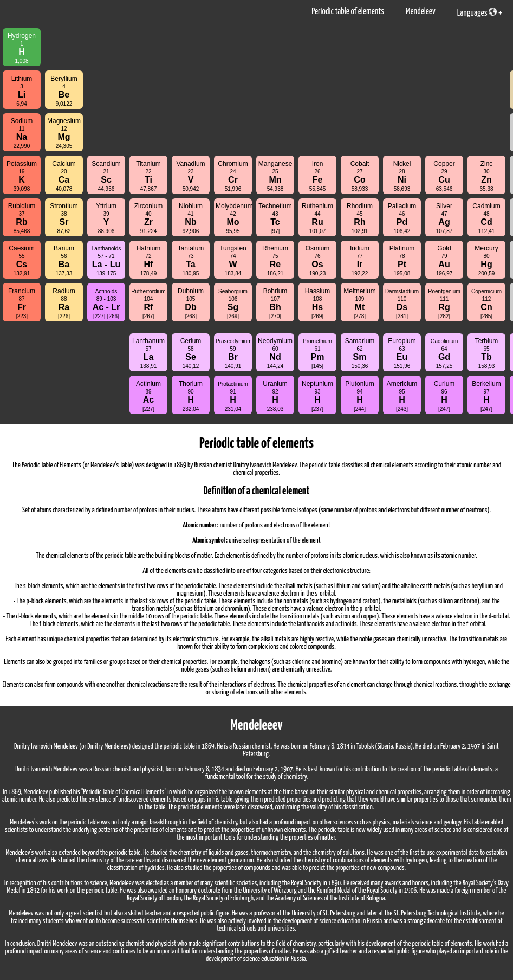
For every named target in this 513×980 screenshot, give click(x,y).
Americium (402, 396)
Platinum (402, 260)
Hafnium (149, 260)
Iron (318, 176)
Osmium (318, 260)
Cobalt (360, 176)
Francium (22, 303)
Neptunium (317, 396)
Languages (477, 12)
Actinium (148, 396)
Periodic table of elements (348, 12)
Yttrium (106, 218)
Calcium (64, 176)
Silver (444, 218)
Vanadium (190, 176)
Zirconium (149, 218)
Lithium (22, 91)
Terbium (487, 353)
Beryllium (64, 91)
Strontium (64, 218)
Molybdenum (234, 218)
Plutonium (359, 396)
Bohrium (275, 303)
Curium (444, 396)
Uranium (275, 396)
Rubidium (22, 218)
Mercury (486, 260)
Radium (64, 303)
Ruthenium (317, 218)
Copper (444, 176)
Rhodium (360, 218)
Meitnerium (359, 303)
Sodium (22, 133)
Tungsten (233, 260)
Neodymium (275, 353)
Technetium (275, 218)
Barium (64, 260)
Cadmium (486, 218)
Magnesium (64, 133)
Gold (444, 260)
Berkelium (486, 396)
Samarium (360, 353)
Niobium (191, 218)
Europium (402, 353)
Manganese (275, 176)
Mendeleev (421, 12)
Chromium (233, 176)
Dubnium (191, 303)
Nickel (402, 176)
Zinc (486, 176)
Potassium (22, 176)
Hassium (318, 303)
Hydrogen (22, 48)
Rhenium (275, 260)
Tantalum (191, 260)
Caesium (21, 260)
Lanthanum (148, 353)
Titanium (148, 176)
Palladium (402, 218)
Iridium (360, 260)
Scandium (106, 176)
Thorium (191, 396)
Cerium (191, 353)
